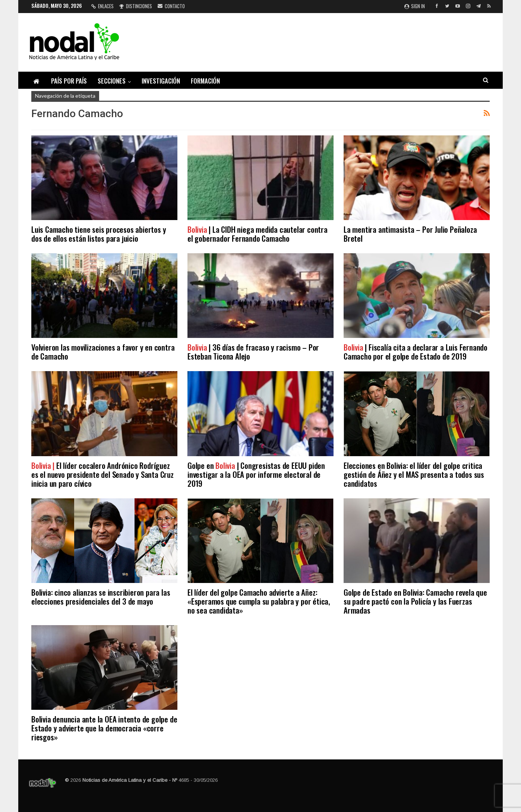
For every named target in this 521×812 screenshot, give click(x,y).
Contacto (171, 6)
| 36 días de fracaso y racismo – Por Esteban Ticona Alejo (253, 352)
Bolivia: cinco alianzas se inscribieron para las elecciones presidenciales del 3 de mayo (101, 597)
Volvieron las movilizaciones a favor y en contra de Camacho (103, 352)
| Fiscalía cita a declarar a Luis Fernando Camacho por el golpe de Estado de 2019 (416, 352)
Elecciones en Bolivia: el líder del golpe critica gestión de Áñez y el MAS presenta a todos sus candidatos (414, 474)
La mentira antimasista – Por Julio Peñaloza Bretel (410, 234)
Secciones (112, 81)
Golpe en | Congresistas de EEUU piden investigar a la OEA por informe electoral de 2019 (256, 474)
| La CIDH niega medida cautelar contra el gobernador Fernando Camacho (258, 234)
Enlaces (102, 6)
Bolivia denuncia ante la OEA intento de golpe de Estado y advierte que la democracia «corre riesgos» (104, 728)
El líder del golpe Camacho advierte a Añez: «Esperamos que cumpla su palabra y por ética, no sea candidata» (259, 601)
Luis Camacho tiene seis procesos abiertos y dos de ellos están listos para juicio (99, 234)
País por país (69, 81)
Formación (205, 81)
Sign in (415, 6)
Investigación (161, 81)
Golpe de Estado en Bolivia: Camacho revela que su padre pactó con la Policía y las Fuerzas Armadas (415, 601)
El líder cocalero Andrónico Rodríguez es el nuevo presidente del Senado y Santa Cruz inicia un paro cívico (102, 474)
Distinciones (136, 6)
